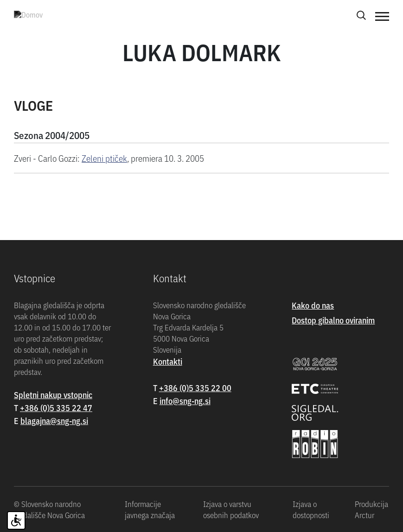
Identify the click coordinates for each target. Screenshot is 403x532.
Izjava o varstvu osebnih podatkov (231, 509)
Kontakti (168, 361)
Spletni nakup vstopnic (53, 395)
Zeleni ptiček (104, 158)
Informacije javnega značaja (150, 509)
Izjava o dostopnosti (311, 509)
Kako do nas (313, 305)
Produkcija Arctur (371, 509)
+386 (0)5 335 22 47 (56, 408)
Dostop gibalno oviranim (333, 320)
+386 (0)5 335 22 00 (195, 388)
